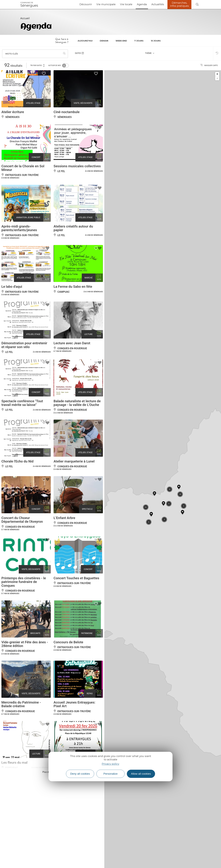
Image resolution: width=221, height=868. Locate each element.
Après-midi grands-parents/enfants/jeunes (19, 228)
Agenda (142, 4)
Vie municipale (106, 4)
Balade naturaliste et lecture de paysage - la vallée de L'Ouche (77, 403)
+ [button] (217, 74)
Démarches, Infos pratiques (179, 4)
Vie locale (126, 4)
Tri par (38, 65)
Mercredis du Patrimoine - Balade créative (21, 704)
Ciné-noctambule (67, 112)
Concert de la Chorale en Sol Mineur (23, 168)
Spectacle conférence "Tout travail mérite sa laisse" (22, 403)
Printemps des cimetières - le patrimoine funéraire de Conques (24, 582)
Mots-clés (12, 54)
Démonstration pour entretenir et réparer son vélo (24, 345)
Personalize (111, 774)
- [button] (217, 78)
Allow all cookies (141, 774)
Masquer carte (209, 65)
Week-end (121, 41)
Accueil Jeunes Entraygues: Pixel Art (74, 704)
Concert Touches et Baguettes (76, 578)
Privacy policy (111, 764)
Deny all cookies (80, 774)
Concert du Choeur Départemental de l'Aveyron (22, 520)
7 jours (139, 41)
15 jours (156, 41)
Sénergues (29, 5)
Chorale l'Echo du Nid (17, 461)
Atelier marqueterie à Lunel (74, 461)
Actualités (158, 4)
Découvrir (86, 4)
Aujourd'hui (85, 41)
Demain (104, 41)
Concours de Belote (68, 642)
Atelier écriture (13, 112)
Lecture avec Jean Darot (72, 343)
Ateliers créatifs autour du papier (73, 228)
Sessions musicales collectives (77, 166)
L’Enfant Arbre (64, 518)
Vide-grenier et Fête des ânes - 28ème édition (25, 644)
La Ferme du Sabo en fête (73, 287)
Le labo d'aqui (12, 287)
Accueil (25, 18)
